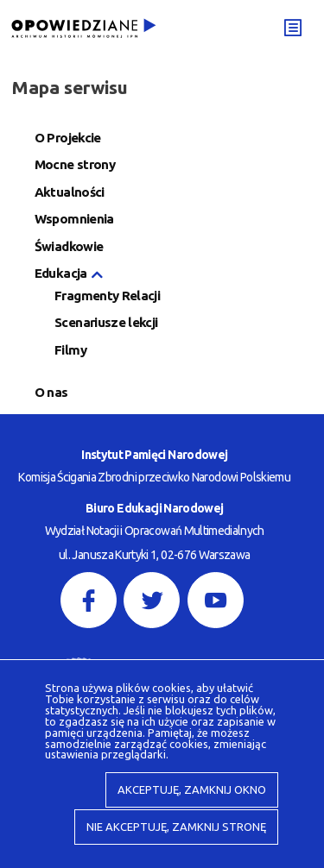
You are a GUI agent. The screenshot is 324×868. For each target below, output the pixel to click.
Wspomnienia (74, 220)
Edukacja (61, 274)
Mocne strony (75, 165)
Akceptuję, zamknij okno (192, 789)
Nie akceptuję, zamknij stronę (176, 827)
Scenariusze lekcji (106, 323)
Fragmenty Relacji (107, 296)
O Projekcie (68, 138)
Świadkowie (69, 247)
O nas (51, 393)
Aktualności (70, 193)
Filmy (70, 351)
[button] (96, 275)
